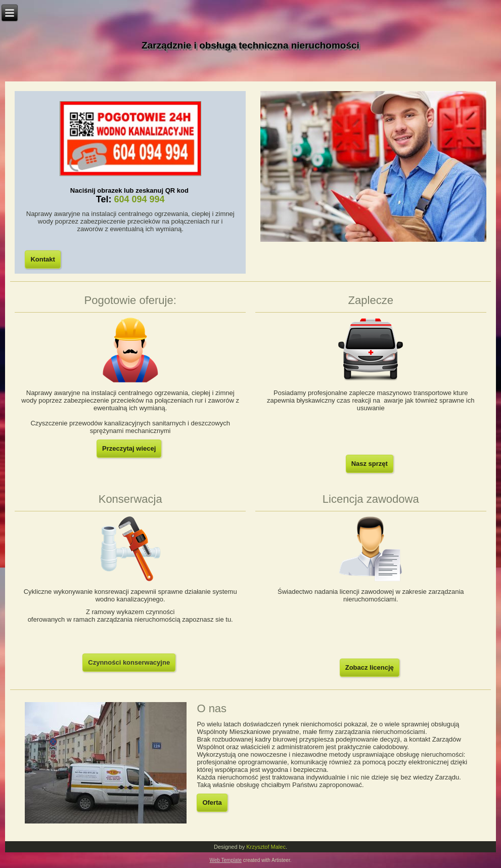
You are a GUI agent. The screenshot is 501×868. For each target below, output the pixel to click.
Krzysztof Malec (266, 847)
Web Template (226, 860)
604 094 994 (139, 199)
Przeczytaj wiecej (129, 448)
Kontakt (42, 259)
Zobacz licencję (370, 667)
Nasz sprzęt (370, 464)
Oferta (212, 802)
